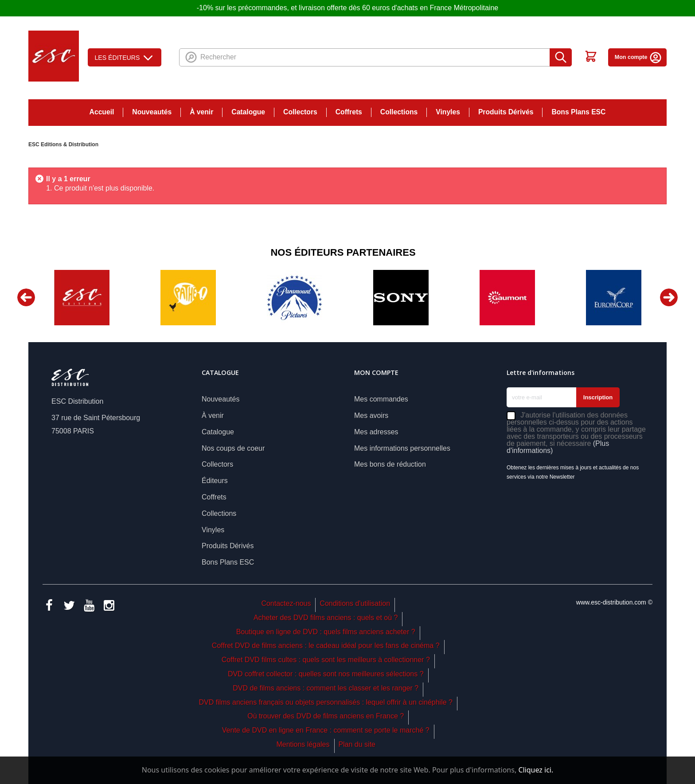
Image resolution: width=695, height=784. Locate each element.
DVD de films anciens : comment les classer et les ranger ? (326, 688)
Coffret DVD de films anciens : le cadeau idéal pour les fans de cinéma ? (326, 646)
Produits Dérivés (506, 112)
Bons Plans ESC (578, 112)
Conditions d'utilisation (355, 603)
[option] (82, 298)
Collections (399, 112)
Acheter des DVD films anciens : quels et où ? (326, 618)
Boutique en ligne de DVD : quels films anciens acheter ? (326, 632)
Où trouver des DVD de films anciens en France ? (326, 716)
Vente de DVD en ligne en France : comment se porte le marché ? (326, 730)
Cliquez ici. (536, 770)
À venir (201, 112)
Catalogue (248, 112)
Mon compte (638, 57)
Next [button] (669, 297)
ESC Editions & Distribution (63, 144)
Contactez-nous (286, 603)
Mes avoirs (371, 415)
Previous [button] (26, 297)
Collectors (300, 112)
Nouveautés (152, 112)
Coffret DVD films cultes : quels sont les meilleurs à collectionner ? (326, 660)
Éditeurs (215, 481)
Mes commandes (381, 399)
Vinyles (448, 112)
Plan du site (357, 744)
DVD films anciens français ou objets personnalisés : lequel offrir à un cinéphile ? (325, 702)
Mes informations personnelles (402, 448)
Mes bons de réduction (390, 464)
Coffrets (349, 112)
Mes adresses (376, 432)
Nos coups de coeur (233, 448)
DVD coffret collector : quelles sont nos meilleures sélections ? (326, 674)
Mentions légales (303, 744)
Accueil (102, 112)
